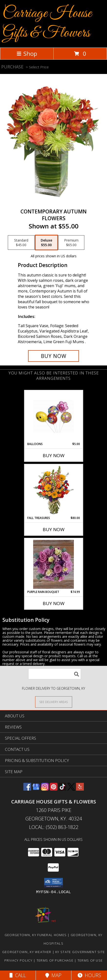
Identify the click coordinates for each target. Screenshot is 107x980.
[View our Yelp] (80, 789)
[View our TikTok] (62, 789)
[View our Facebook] (27, 789)
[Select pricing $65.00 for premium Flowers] (71, 243)
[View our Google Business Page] (36, 789)
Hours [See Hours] (89, 975)
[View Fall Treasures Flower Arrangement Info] (53, 490)
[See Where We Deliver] (54, 702)
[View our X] (71, 789)
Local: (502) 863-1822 (54, 827)
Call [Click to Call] (18, 975)
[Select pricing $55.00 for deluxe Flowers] (46, 243)
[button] (53, 883)
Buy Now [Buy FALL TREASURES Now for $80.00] (54, 529)
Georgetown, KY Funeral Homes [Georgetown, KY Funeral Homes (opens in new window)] (36, 935)
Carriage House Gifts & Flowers (47, 23)
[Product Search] (55, 674)
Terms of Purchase (55, 960)
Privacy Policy (18, 960)
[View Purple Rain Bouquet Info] (53, 564)
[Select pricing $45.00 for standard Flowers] (21, 243)
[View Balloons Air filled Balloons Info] (53, 416)
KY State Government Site (80, 952)
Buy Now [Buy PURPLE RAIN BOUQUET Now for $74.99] (54, 603)
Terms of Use (90, 960)
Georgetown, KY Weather (27, 952)
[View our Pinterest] (54, 789)
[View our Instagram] (45, 789)
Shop (27, 53)
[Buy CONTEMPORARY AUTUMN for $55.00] (54, 356)
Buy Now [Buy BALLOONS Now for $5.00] (54, 455)
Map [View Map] (53, 975)
